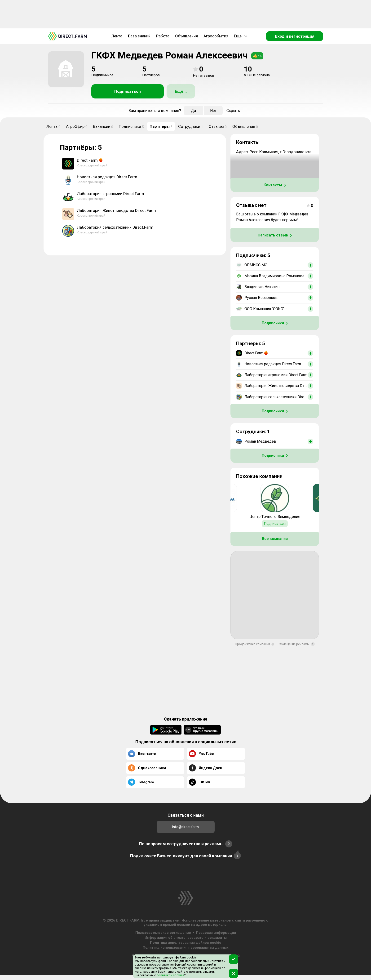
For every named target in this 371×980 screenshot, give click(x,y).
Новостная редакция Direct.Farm (107, 177)
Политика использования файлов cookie (186, 943)
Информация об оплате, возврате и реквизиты (186, 938)
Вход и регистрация (295, 36)
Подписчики (131, 126)
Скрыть (233, 111)
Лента (117, 36)
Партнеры (161, 126)
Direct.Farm (87, 160)
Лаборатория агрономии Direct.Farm (110, 194)
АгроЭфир (77, 126)
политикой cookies (170, 975)
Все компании (275, 539)
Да (193, 111)
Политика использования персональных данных (186, 948)
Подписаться (128, 91)
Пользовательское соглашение (163, 933)
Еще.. (241, 36)
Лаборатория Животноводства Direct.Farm (116, 210)
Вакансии (103, 126)
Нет (213, 111)
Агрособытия (216, 36)
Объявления (186, 36)
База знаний (139, 36)
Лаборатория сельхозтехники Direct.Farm (115, 227)
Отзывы (218, 126)
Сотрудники (191, 126)
